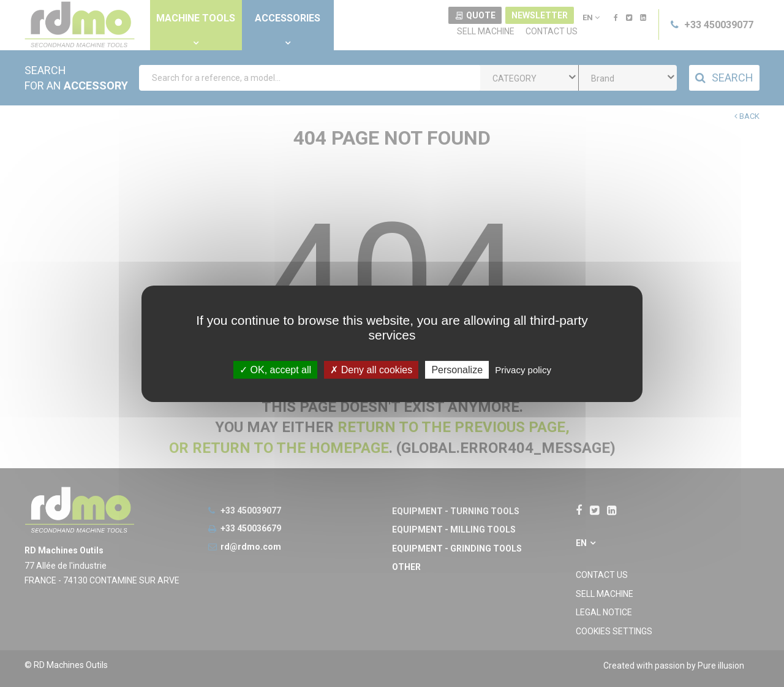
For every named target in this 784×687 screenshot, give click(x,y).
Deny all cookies (371, 369)
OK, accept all (275, 369)
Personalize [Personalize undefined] (457, 369)
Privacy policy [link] (523, 369)
